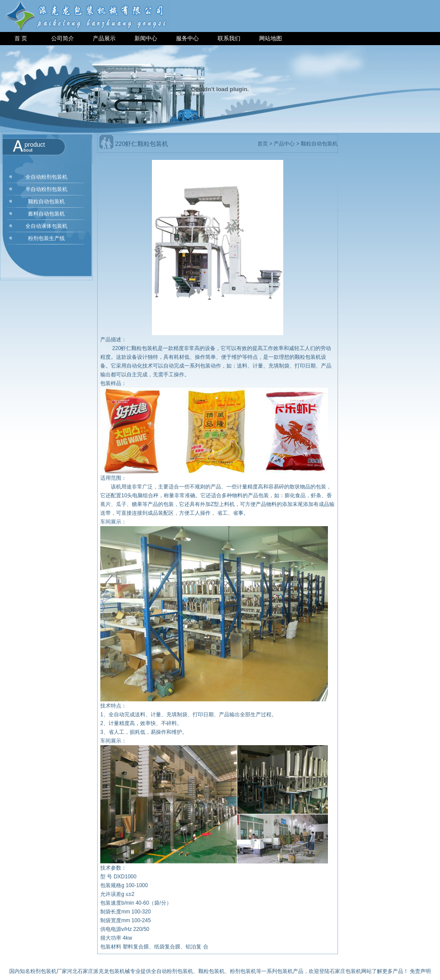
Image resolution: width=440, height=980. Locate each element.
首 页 (21, 38)
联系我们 (229, 38)
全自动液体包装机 (46, 226)
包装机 (285, 971)
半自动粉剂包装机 (46, 189)
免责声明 (420, 971)
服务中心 (187, 38)
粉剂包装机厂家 (49, 971)
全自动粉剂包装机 (46, 177)
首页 (263, 144)
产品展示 (104, 38)
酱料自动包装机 (46, 214)
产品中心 (284, 144)
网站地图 (271, 38)
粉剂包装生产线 (46, 238)
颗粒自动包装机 (46, 202)
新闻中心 (146, 38)
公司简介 (63, 38)
